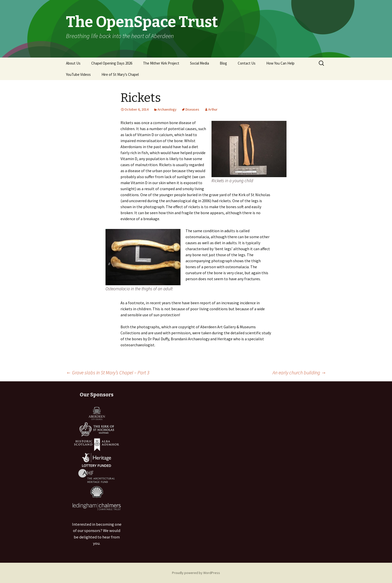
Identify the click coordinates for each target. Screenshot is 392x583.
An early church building (299, 372)
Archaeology (167, 109)
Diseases (192, 109)
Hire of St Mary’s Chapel (120, 74)
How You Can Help (280, 63)
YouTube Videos (78, 74)
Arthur (213, 109)
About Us (73, 63)
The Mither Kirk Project (161, 63)
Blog (223, 63)
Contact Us (247, 63)
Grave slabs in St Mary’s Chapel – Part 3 (108, 372)
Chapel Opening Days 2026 (112, 63)
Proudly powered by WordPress (196, 573)
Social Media (199, 63)
